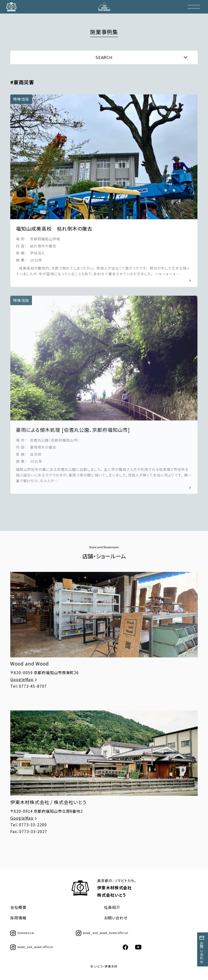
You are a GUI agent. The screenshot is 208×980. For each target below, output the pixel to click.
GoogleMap (24, 679)
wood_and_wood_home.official (102, 933)
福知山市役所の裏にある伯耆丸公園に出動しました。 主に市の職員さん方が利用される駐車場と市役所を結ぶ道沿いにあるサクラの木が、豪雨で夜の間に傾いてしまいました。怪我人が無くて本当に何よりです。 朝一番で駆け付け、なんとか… (104, 476)
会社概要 (18, 907)
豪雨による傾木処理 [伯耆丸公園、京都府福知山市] (73, 431)
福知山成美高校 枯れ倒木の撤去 (54, 229)
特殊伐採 (21, 99)
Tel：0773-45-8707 (28, 686)
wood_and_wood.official (32, 947)
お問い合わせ (202, 949)
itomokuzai (22, 933)
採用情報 (18, 918)
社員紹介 (112, 907)
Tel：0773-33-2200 (28, 825)
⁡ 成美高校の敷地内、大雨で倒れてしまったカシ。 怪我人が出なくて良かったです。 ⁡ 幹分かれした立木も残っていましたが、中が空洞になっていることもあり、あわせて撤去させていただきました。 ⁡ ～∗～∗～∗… (103, 271)
